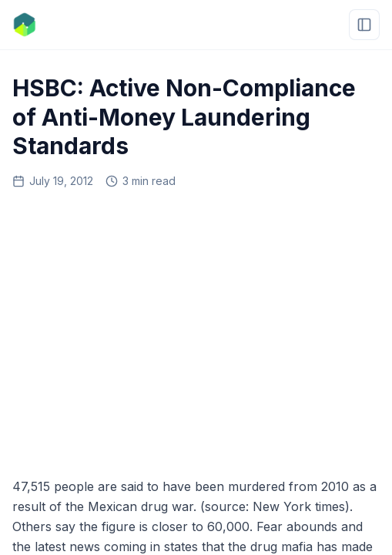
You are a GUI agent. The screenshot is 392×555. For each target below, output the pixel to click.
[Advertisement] (196, 328)
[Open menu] (364, 25)
